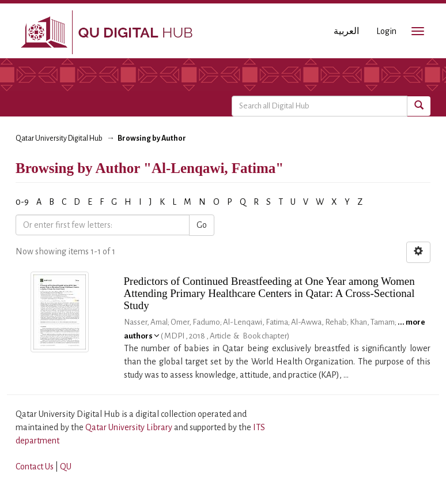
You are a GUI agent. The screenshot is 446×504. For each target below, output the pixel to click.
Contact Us (35, 467)
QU (66, 467)
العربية (346, 31)
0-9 (22, 202)
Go (202, 225)
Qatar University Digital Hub (59, 138)
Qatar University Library (130, 427)
